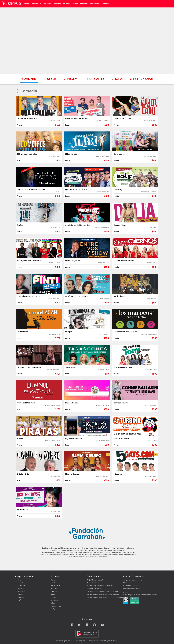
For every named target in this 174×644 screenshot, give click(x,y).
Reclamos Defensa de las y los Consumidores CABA (105, 597)
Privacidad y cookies (94, 589)
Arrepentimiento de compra (133, 580)
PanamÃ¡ (21, 597)
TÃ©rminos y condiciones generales (100, 586)
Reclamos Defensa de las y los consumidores (103, 594)
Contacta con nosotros (131, 589)
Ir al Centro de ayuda (131, 586)
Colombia (21, 583)
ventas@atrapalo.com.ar (148, 595)
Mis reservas (128, 583)
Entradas (84, 4)
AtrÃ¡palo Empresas (58, 609)
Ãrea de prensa (93, 583)
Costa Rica (21, 586)
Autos (75, 4)
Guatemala (21, 591)
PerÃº (20, 600)
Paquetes (57, 4)
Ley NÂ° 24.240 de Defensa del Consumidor (102, 591)
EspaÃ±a (21, 589)
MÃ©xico (21, 594)
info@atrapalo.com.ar (131, 595)
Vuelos (26, 4)
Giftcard (105, 4)
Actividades (95, 4)
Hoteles (35, 4)
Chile (19, 580)
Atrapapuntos (56, 606)
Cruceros (67, 4)
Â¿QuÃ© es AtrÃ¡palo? (95, 580)
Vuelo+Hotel (45, 4)
